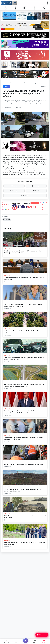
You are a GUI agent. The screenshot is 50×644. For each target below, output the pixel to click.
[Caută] (6, 8)
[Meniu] (47, 3)
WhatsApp (14, 191)
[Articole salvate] (25, 8)
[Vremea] (35, 8)
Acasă (4, 83)
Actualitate (10, 83)
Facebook (14, 186)
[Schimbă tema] (44, 8)
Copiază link (25, 196)
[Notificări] (15, 8)
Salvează (43, 87)
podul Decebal (7, 220)
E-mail (36, 191)
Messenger (36, 186)
